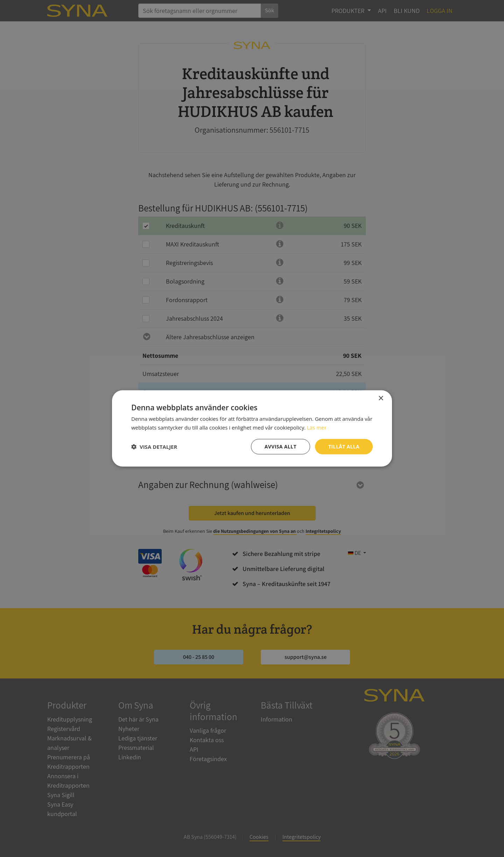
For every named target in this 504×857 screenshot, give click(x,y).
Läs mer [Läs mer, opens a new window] (317, 427)
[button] (154, 447)
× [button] (381, 399)
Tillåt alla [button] (344, 447)
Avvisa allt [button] (280, 447)
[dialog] (252, 428)
